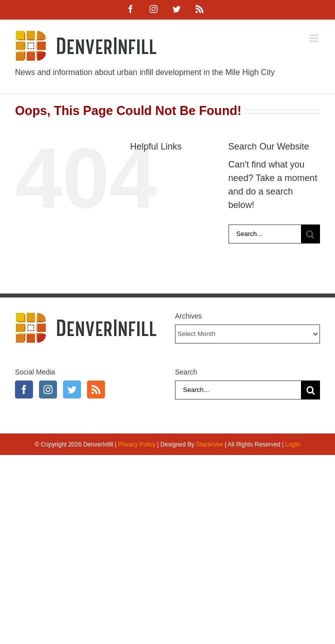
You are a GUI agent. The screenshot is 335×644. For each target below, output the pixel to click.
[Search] (310, 234)
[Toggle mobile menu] (315, 38)
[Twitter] (72, 389)
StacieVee (209, 444)
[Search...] (265, 234)
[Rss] (96, 389)
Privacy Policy (137, 444)
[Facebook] (24, 389)
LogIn (292, 444)
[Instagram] (48, 389)
